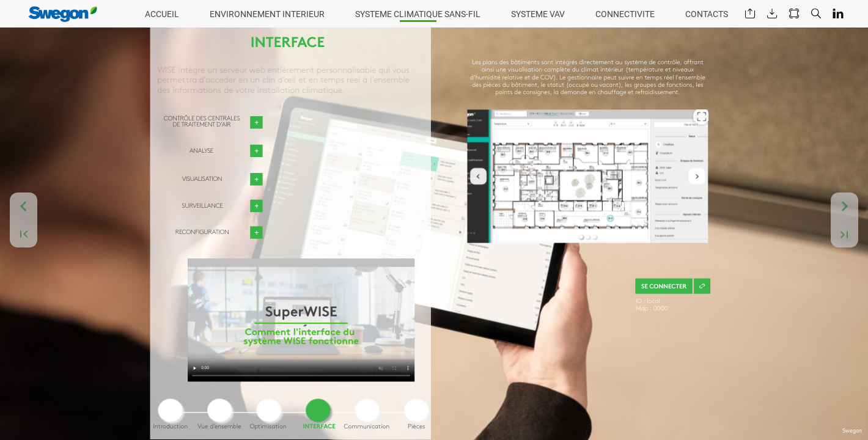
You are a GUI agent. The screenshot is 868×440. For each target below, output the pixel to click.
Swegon (852, 431)
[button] (750, 14)
